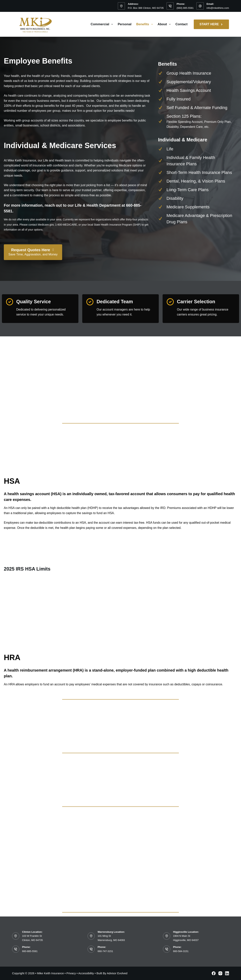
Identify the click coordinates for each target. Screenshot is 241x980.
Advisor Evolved (117, 973)
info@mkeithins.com (218, 8)
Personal (125, 24)
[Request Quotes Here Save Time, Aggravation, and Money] (33, 252)
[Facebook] (214, 973)
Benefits (145, 24)
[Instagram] (220, 973)
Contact (181, 24)
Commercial (103, 24)
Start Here (211, 24)
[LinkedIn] (227, 973)
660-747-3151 (105, 951)
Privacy (71, 973)
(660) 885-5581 (185, 8)
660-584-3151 (181, 951)
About (165, 24)
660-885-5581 (30, 951)
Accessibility (86, 973)
